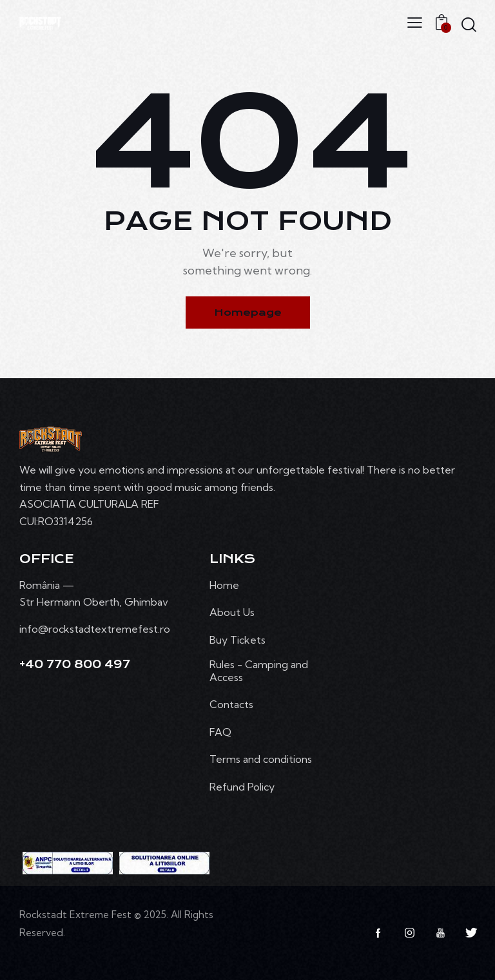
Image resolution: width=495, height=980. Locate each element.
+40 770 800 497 (75, 664)
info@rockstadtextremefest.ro (95, 629)
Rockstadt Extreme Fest (75, 915)
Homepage (248, 312)
